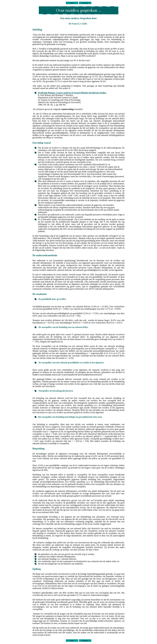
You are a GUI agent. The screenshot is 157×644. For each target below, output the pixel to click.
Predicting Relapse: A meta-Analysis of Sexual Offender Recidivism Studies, (72, 93)
